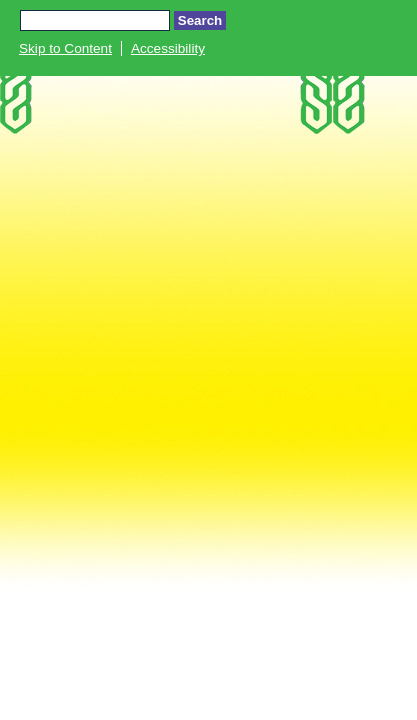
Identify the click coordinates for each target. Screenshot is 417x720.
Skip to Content (65, 48)
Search (200, 20)
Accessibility (168, 48)
